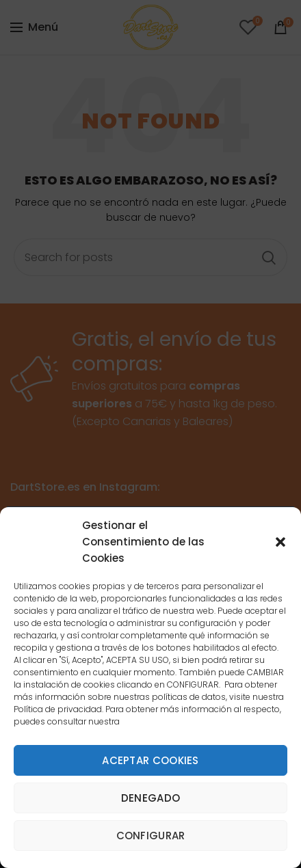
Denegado (150, 798)
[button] (280, 542)
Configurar (151, 836)
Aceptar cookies (150, 760)
